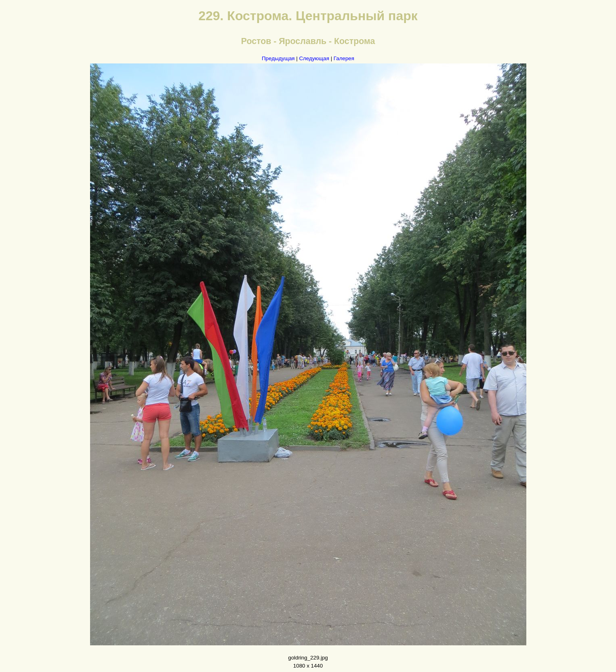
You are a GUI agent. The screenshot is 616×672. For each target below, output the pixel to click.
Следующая (314, 58)
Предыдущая (278, 58)
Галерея (344, 58)
